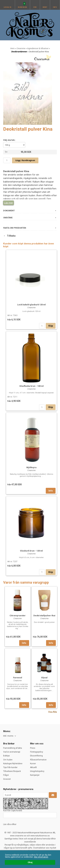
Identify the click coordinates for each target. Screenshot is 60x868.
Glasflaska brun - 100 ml (32, 386)
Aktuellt (33, 767)
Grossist (7, 779)
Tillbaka (9, 236)
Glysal (44, 678)
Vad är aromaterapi (12, 752)
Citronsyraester (18, 616)
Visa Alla (52, 712)
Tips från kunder (10, 767)
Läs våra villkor (10, 824)
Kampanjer (35, 775)
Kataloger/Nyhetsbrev (13, 764)
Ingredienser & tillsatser (38, 48)
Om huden (8, 760)
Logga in (8, 7)
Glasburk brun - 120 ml (31, 551)
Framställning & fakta (13, 748)
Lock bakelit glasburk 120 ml (32, 305)
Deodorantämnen (19, 52)
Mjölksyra (31, 467)
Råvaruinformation (38, 760)
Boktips (6, 756)
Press (33, 748)
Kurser (33, 764)
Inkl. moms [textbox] (8, 736)
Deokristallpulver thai (44, 616)
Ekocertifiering (36, 756)
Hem (12, 48)
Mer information (41, 857)
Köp (51, 326)
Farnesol (18, 678)
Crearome (21, 48)
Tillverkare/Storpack (12, 771)
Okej (30, 862)
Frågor (6, 775)
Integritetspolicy (37, 771)
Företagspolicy (37, 752)
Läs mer (8, 203)
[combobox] (10, 736)
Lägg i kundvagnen (25, 160)
